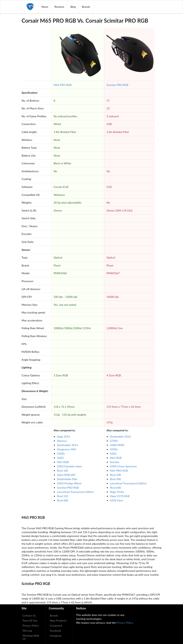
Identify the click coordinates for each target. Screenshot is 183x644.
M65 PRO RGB (63, 85)
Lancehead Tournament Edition (75, 492)
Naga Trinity (117, 492)
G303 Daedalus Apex (70, 466)
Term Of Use (30, 620)
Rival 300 (115, 479)
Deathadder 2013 (68, 445)
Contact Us (29, 615)
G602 (60, 458)
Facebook (55, 631)
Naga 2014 (64, 436)
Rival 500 (115, 475)
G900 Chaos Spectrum (123, 466)
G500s (61, 453)
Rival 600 (63, 500)
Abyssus (62, 441)
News (45, 7)
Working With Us (31, 637)
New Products (58, 620)
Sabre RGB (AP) (66, 475)
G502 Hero (117, 500)
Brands (86, 7)
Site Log (27, 631)
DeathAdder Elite (67, 479)
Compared (56, 626)
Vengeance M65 (67, 449)
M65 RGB (63, 462)
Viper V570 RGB (120, 496)
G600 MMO (117, 445)
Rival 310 (63, 496)
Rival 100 (63, 471)
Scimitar (115, 462)
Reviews (59, 7)
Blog (73, 7)
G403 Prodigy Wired (69, 483)
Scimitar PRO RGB (117, 85)
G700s (114, 441)
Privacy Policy (31, 626)
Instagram (56, 636)
